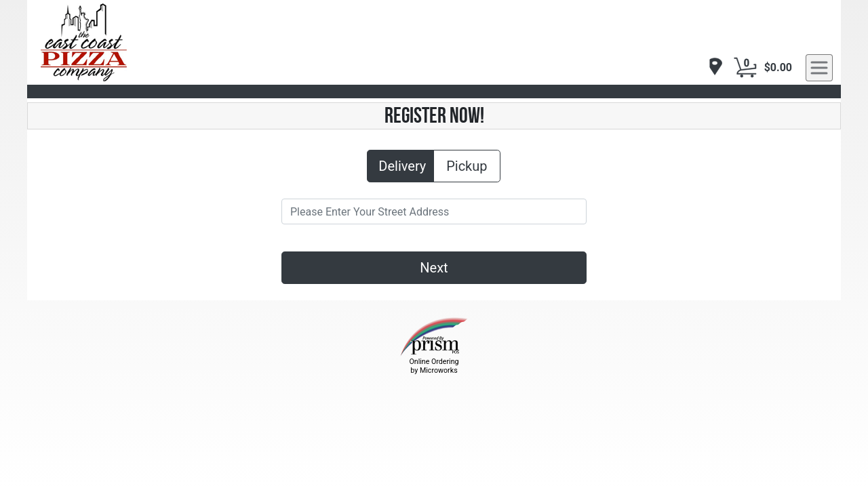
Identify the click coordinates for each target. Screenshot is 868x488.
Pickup (467, 165)
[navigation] (712, 67)
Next (434, 268)
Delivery (402, 165)
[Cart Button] (745, 68)
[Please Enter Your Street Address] (434, 211)
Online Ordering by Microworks (434, 366)
